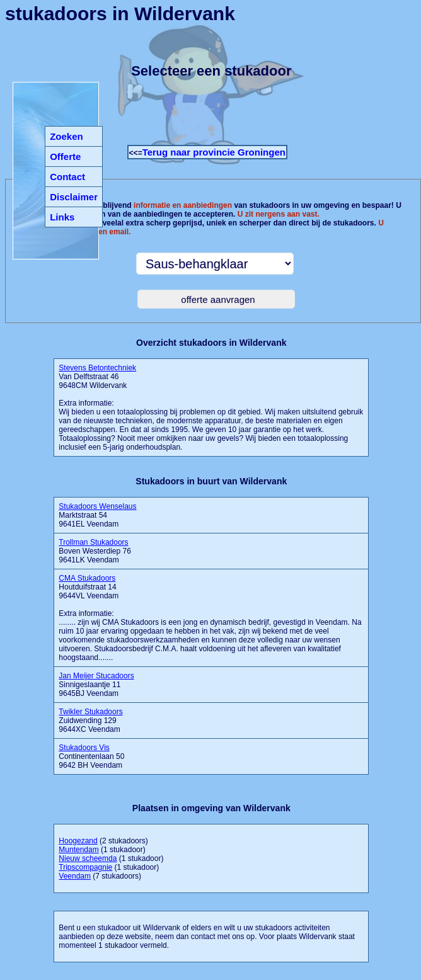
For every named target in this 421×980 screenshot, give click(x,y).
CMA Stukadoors (87, 578)
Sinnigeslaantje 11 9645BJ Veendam (96, 685)
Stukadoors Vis (84, 748)
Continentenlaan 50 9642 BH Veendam (91, 756)
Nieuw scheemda (88, 858)
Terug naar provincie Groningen (214, 152)
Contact (67, 177)
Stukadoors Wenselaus (97, 506)
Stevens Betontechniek (97, 368)
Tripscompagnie (85, 867)
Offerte (65, 157)
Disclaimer (74, 197)
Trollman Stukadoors (93, 542)
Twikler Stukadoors (90, 712)
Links (62, 217)
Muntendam (78, 850)
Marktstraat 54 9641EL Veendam (97, 515)
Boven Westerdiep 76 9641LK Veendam (95, 551)
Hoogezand (78, 841)
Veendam (75, 876)
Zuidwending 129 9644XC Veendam (90, 721)
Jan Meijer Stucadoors (96, 676)
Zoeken (66, 136)
